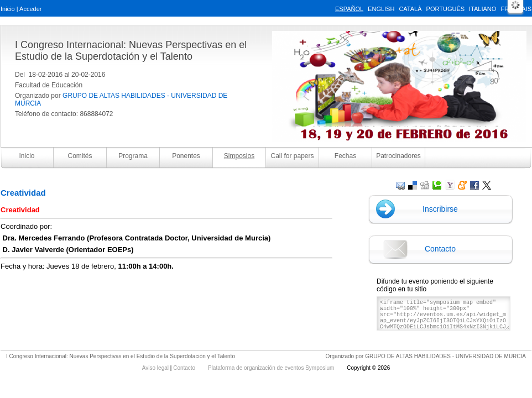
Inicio (8, 9)
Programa (133, 156)
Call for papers (292, 156)
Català (410, 9)
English (381, 9)
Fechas (345, 156)
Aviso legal (156, 368)
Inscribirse (440, 209)
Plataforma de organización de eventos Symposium (272, 368)
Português (445, 9)
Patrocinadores (398, 156)
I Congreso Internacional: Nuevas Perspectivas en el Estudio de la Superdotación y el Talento (131, 51)
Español (349, 9)
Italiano (483, 9)
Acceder (30, 9)
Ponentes (186, 156)
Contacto (440, 249)
